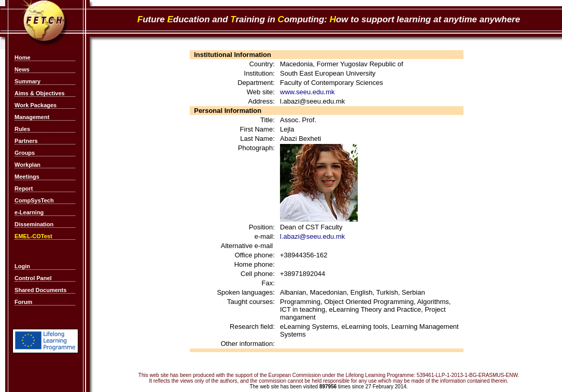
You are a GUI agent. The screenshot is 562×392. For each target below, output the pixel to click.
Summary (27, 81)
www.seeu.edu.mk (307, 92)
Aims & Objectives (40, 93)
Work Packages (36, 105)
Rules (22, 129)
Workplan (27, 165)
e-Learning (29, 212)
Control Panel (33, 278)
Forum (23, 302)
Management (32, 117)
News (22, 69)
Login (22, 266)
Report (24, 188)
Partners (26, 141)
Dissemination (34, 224)
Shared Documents (40, 290)
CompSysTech (34, 200)
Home (23, 57)
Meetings (27, 177)
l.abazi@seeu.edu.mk (312, 236)
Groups (25, 153)
